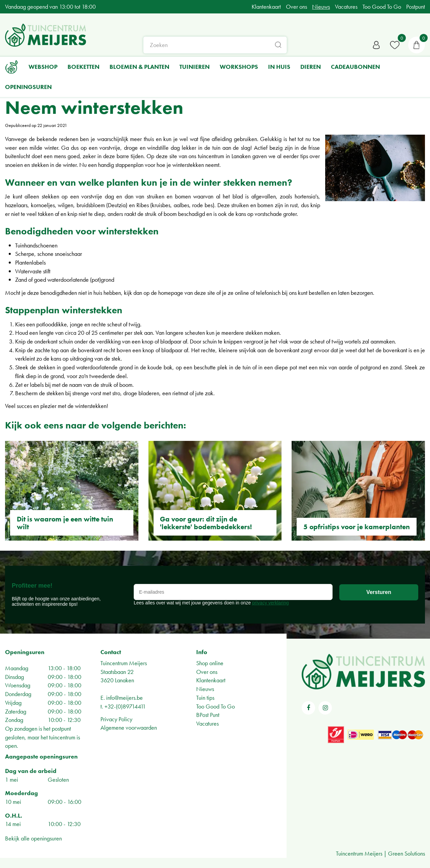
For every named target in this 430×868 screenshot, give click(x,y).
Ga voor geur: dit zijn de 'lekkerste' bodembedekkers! (206, 523)
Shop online (210, 663)
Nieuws (205, 689)
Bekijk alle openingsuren (33, 838)
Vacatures (207, 723)
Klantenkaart (211, 680)
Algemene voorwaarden (129, 727)
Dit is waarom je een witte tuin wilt (65, 523)
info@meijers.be (124, 698)
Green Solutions (406, 853)
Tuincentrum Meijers (124, 663)
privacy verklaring (271, 603)
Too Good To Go (216, 706)
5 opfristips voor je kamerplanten (357, 527)
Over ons (207, 672)
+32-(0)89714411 (125, 706)
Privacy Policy (116, 719)
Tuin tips (205, 698)
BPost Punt (208, 715)
